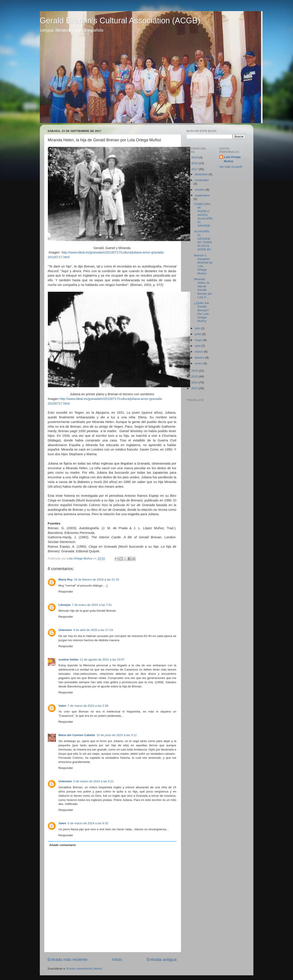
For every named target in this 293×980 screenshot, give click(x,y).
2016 (195, 371)
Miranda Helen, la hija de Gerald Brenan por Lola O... (203, 288)
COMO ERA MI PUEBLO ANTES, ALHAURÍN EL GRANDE (203, 215)
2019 (195, 157)
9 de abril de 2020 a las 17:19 (93, 630)
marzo (199, 352)
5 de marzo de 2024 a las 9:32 (88, 823)
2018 (195, 163)
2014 (195, 382)
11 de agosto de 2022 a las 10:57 (102, 660)
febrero (200, 358)
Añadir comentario (62, 845)
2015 (195, 376)
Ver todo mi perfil (231, 167)
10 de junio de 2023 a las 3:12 (117, 735)
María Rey (66, 580)
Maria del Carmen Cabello (77, 735)
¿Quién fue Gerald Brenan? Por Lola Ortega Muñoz (201, 312)
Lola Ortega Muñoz (232, 159)
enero (199, 363)
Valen (62, 706)
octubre (200, 190)
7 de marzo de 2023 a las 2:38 (88, 706)
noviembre (202, 180)
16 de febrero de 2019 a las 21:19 (96, 580)
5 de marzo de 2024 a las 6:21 (93, 781)
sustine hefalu (69, 660)
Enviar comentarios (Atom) (84, 969)
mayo (199, 340)
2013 (195, 388)
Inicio (117, 959)
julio (198, 328)
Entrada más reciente (68, 959)
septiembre (202, 195)
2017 (195, 169)
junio (198, 334)
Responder (66, 592)
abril (198, 346)
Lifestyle (65, 605)
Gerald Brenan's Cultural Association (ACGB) (120, 21)
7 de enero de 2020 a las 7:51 (92, 605)
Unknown (65, 630)
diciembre (202, 174)
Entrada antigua (162, 959)
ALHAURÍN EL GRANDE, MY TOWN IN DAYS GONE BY (203, 240)
